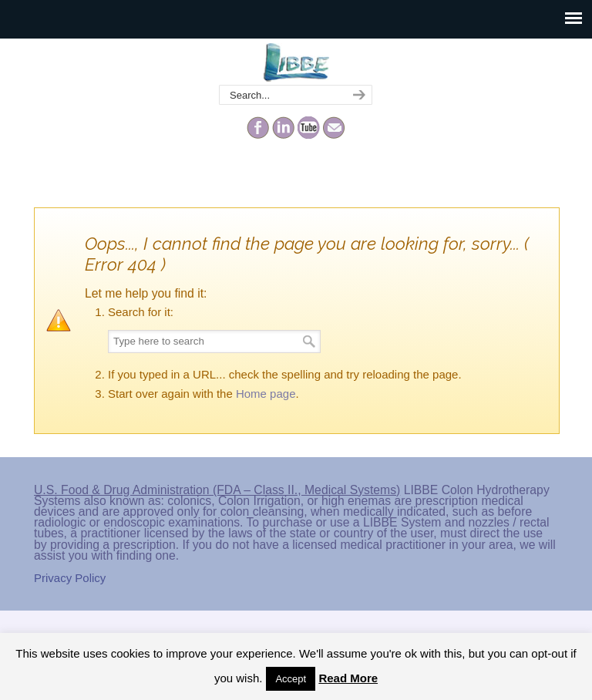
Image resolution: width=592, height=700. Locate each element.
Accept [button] (291, 679)
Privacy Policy (70, 578)
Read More (348, 678)
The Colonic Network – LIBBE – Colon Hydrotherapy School (296, 62)
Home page (266, 394)
